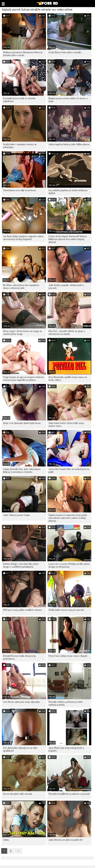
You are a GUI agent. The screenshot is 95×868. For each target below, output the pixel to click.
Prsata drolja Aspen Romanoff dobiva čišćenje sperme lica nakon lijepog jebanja (68, 239)
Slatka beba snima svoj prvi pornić (66, 610)
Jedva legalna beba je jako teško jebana (69, 144)
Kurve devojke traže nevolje (18, 794)
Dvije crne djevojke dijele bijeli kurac (22, 423)
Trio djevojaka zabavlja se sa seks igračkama (20, 749)
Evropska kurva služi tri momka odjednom (19, 100)
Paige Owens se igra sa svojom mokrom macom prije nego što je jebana (24, 379)
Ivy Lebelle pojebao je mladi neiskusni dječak (68, 192)
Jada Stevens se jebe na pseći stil (65, 840)
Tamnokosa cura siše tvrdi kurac (20, 190)
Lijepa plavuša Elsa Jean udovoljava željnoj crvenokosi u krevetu (22, 471)
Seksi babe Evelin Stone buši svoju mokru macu (66, 425)
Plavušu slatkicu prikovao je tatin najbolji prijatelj (66, 703)
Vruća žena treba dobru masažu (65, 52)
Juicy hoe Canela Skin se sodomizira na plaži (69, 471)
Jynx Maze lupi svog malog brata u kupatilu (66, 749)
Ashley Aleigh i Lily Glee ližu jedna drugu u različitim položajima (21, 565)
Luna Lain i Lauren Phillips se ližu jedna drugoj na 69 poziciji (69, 565)
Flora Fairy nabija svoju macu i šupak (68, 656)
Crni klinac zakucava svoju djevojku (21, 702)
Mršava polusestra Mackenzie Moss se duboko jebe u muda (23, 54)
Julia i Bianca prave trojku (17, 515)
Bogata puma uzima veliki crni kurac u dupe (68, 100)
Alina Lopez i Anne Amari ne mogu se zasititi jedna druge (22, 333)
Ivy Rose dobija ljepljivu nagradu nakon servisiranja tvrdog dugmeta (23, 238)
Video (6, 840)
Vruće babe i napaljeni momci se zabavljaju (20, 146)
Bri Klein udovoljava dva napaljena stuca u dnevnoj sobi (21, 287)
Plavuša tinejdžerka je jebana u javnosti (69, 794)
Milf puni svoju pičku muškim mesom (22, 610)
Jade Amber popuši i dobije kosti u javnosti (66, 287)
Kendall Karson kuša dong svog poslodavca (19, 657)
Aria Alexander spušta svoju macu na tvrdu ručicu (68, 379)
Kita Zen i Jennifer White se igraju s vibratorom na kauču (67, 333)
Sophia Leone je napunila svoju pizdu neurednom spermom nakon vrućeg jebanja (68, 518)
